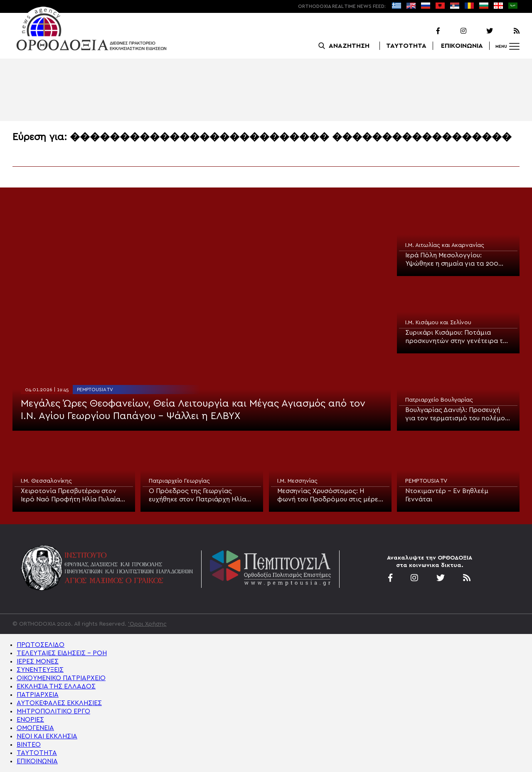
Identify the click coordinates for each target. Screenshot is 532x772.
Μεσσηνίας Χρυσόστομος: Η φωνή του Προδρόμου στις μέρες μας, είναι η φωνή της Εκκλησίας (330, 496)
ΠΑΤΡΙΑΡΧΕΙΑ (38, 695)
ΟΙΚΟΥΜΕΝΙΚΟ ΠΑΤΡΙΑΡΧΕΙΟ (61, 678)
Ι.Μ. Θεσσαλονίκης (46, 481)
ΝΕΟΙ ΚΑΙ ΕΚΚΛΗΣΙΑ (47, 736)
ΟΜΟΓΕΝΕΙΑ (35, 728)
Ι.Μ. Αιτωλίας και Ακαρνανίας (445, 245)
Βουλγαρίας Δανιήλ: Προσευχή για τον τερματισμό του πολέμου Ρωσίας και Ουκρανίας (457, 414)
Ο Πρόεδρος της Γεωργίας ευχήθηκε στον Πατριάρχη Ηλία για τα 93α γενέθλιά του (197, 496)
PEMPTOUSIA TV (95, 390)
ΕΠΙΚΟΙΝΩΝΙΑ (462, 46)
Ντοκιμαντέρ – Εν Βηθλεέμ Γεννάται (447, 495)
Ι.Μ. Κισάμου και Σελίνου (438, 323)
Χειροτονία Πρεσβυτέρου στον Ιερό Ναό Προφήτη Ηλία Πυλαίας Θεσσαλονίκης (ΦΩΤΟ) (72, 496)
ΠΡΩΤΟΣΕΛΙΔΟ (41, 645)
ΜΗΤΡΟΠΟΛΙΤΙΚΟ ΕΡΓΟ (53, 711)
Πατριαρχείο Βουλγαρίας (439, 400)
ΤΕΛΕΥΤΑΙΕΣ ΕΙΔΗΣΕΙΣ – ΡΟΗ (62, 653)
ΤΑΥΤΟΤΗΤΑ (406, 46)
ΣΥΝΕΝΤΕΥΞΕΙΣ (40, 670)
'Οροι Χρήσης (147, 624)
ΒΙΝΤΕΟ (29, 745)
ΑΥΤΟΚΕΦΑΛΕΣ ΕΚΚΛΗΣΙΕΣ (59, 703)
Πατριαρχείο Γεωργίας (179, 481)
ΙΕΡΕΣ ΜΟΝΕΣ (38, 661)
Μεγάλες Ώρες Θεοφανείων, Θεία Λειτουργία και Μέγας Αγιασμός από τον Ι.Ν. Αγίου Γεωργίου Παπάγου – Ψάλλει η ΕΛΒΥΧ (193, 410)
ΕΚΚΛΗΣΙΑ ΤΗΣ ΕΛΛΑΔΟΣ (56, 686)
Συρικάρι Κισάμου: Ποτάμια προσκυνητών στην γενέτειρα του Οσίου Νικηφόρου (458, 337)
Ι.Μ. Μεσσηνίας (297, 481)
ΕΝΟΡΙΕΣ (30, 720)
